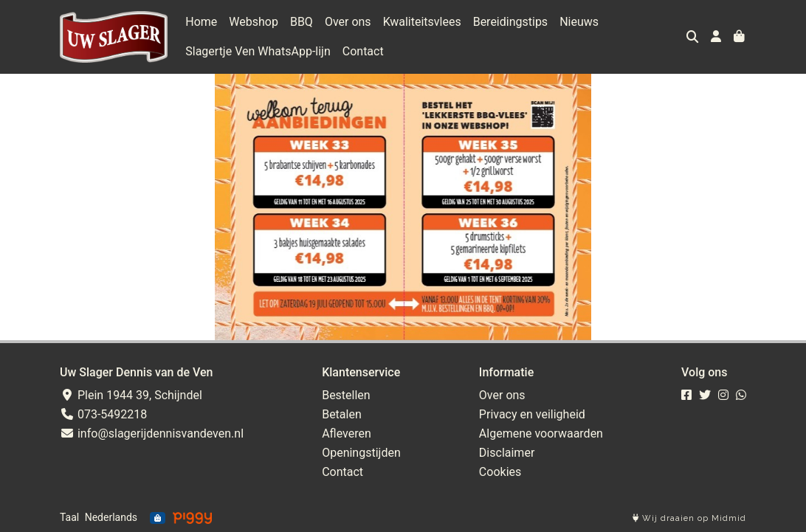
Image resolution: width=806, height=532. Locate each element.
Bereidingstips (510, 22)
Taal (69, 517)
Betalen (342, 414)
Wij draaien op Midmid (689, 518)
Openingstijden (361, 453)
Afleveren (347, 433)
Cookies (500, 472)
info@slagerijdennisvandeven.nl (152, 433)
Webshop (254, 22)
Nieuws (579, 22)
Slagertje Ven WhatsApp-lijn (258, 51)
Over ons (348, 22)
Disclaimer (507, 453)
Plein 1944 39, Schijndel (131, 395)
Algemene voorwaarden (541, 433)
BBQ (302, 22)
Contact (363, 51)
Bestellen (346, 395)
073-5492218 (103, 414)
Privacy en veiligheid (532, 414)
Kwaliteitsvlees (422, 22)
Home (201, 22)
